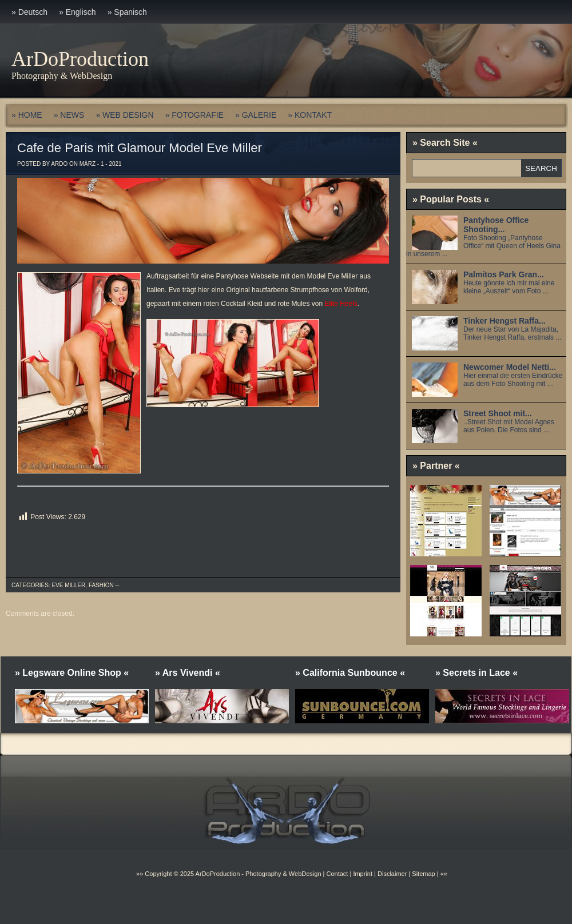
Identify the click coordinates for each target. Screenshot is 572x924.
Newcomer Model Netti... (510, 367)
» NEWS (69, 115)
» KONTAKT (310, 115)
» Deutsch (29, 12)
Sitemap (422, 874)
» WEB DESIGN (124, 115)
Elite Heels (341, 304)
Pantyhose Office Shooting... (496, 225)
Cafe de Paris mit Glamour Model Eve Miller (140, 148)
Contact (337, 874)
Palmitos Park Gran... (504, 274)
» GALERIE (256, 115)
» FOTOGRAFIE (194, 115)
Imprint (363, 874)
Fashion (101, 585)
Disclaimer (392, 874)
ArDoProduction (80, 59)
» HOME (27, 115)
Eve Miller (68, 585)
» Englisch (78, 12)
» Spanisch (127, 12)
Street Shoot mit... (498, 413)
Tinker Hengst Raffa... (505, 321)
